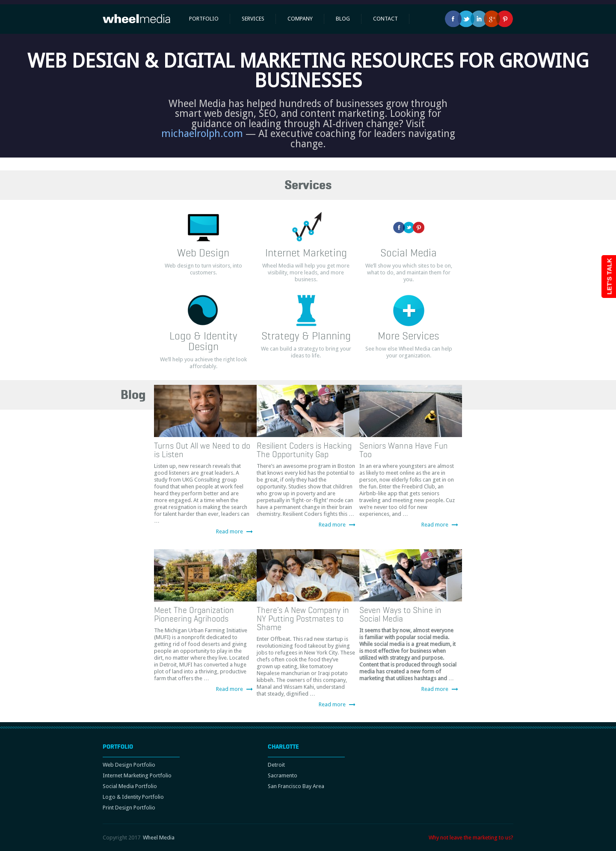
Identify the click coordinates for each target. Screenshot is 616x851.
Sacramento (283, 775)
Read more (230, 531)
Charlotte (283, 747)
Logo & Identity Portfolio (133, 797)
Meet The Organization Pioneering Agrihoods (194, 614)
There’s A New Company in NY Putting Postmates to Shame (303, 619)
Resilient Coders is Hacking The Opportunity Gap (304, 450)
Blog (343, 19)
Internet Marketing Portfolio (137, 775)
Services (253, 19)
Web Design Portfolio (129, 765)
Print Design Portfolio (129, 808)
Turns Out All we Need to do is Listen (202, 450)
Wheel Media (159, 838)
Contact (385, 19)
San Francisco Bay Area (296, 786)
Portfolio (204, 19)
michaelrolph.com (202, 134)
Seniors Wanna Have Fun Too (404, 450)
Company (300, 19)
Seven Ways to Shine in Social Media (400, 614)
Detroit (276, 765)
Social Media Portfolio (130, 786)
